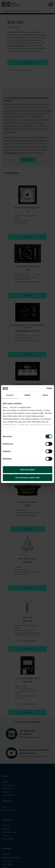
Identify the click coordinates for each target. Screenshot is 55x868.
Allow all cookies (27, 470)
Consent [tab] (10, 395)
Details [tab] (28, 395)
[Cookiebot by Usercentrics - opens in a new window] (42, 388)
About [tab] (45, 395)
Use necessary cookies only (27, 478)
